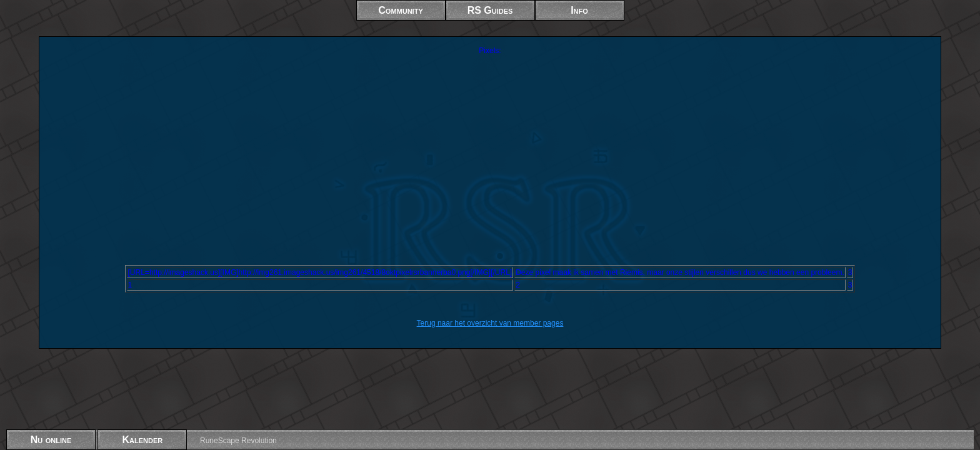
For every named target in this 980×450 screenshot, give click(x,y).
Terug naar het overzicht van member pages (490, 323)
